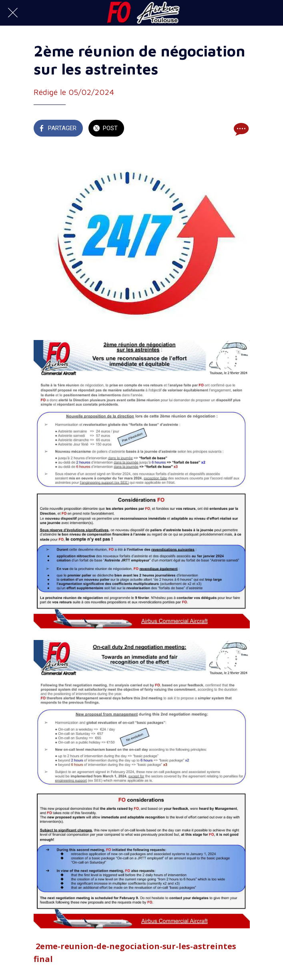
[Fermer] (13, 13)
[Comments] (240, 129)
